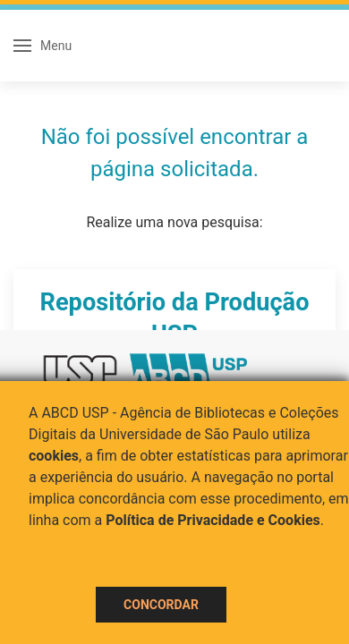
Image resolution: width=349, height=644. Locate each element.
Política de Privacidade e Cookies (213, 520)
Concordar (161, 605)
